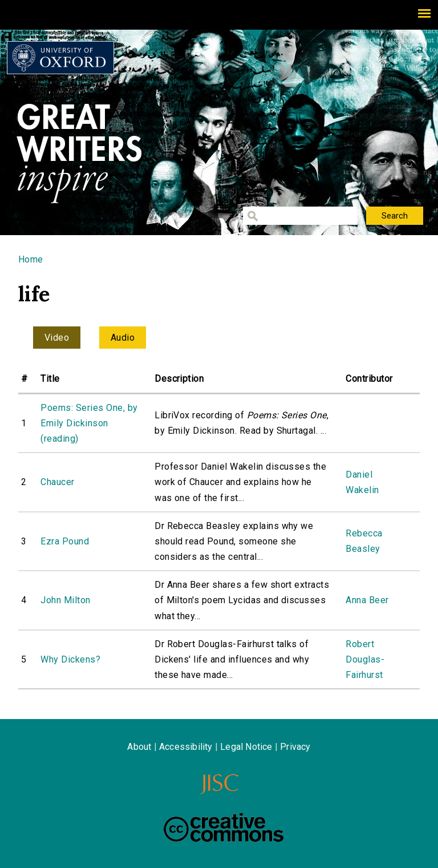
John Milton (65, 600)
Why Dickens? (70, 659)
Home (31, 259)
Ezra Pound (65, 541)
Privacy (295, 747)
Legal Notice (246, 747)
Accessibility (186, 747)
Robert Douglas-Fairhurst (365, 659)
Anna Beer (367, 600)
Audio (123, 338)
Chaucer (57, 482)
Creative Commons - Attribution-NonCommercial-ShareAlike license (224, 827)
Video (57, 338)
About (139, 747)
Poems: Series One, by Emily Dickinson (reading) (89, 423)
